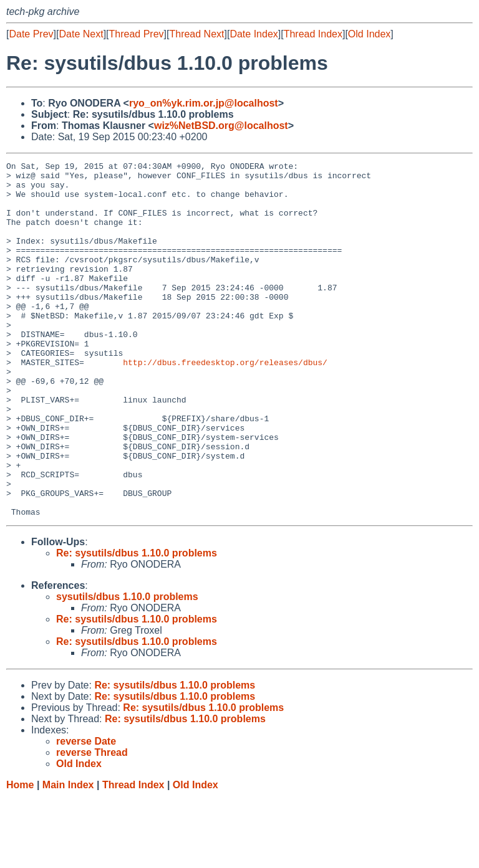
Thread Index (313, 34)
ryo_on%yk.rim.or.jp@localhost (204, 103)
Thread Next (196, 34)
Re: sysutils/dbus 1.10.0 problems (137, 624)
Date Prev (31, 34)
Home (20, 856)
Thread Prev (137, 34)
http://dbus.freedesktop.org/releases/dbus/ (225, 403)
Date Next (81, 34)
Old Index (369, 34)
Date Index (254, 34)
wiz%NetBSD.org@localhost (221, 126)
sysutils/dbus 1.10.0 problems (127, 668)
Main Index (68, 856)
